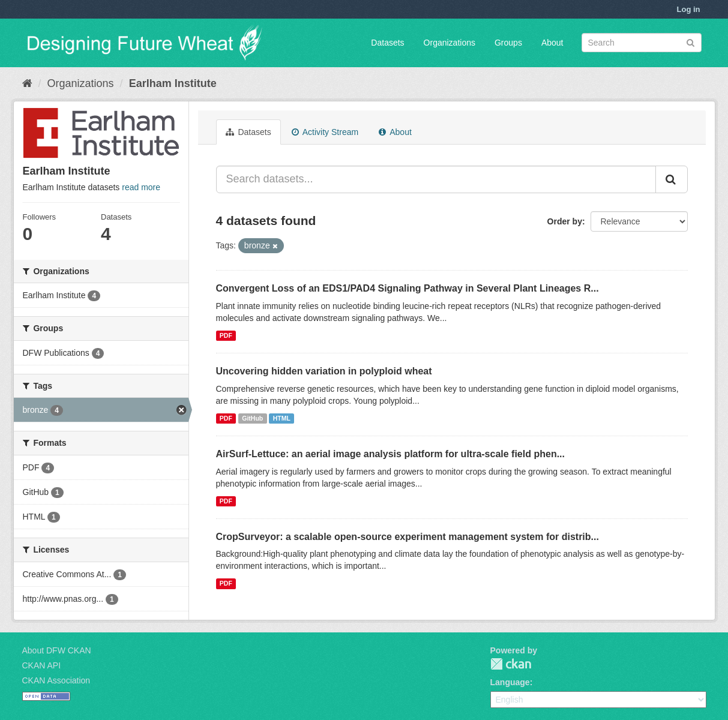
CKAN (511, 664)
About (552, 43)
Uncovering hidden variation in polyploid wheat (324, 371)
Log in (689, 9)
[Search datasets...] (436, 179)
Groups (508, 43)
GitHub (252, 418)
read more (141, 187)
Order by (565, 221)
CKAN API (42, 665)
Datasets (387, 43)
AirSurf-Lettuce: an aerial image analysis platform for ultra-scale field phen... (390, 454)
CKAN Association (56, 680)
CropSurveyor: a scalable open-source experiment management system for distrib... (408, 537)
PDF (226, 335)
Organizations (450, 43)
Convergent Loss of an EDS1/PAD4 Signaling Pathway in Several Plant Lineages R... (408, 288)
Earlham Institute (173, 83)
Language (510, 682)
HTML (282, 418)
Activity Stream (325, 132)
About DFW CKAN (57, 650)
